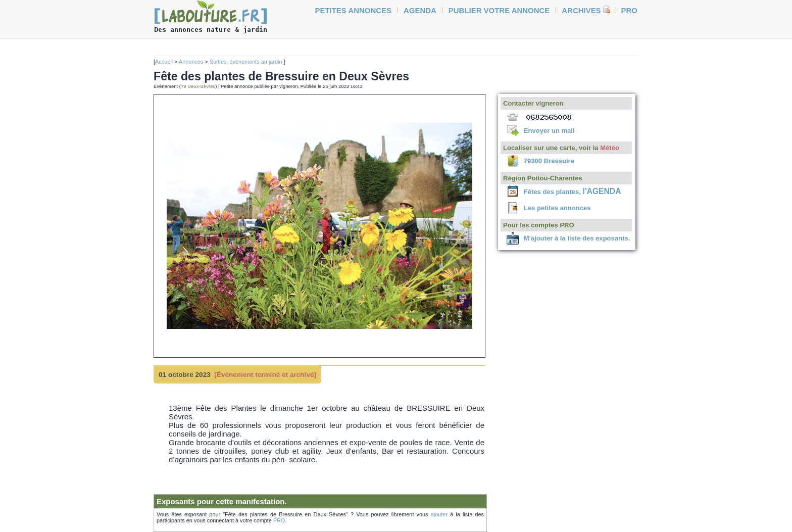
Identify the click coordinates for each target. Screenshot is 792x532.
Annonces (191, 62)
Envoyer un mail (549, 131)
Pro (629, 10)
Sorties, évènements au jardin (247, 62)
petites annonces (354, 10)
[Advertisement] (118, 193)
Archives (581, 10)
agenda (420, 10)
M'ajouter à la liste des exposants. (577, 238)
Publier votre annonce (499, 10)
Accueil (164, 62)
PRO (279, 520)
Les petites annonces (557, 208)
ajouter (439, 514)
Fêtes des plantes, (573, 192)
